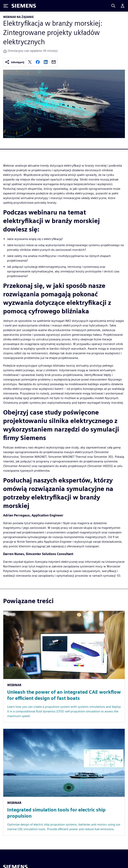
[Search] (113, 6)
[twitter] (30, 62)
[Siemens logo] (24, 6)
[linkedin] (46, 62)
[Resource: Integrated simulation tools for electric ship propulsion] (64, 782)
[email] (54, 62)
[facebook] (38, 62)
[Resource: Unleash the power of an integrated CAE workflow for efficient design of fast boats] (64, 667)
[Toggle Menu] (6, 6)
